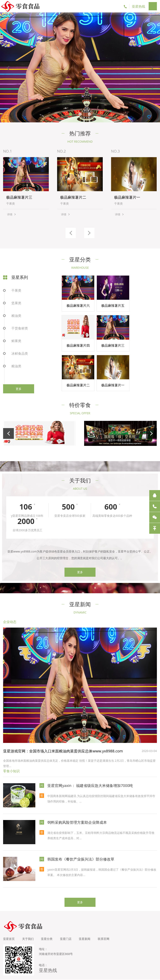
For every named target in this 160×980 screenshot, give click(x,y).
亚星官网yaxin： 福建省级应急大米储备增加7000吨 (90, 776)
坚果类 (16, 303)
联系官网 (108, 930)
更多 (19, 389)
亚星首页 (9, 930)
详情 (10, 215)
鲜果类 (16, 341)
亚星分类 (49, 930)
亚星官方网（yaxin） (113, 975)
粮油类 (16, 316)
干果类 (16, 291)
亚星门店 (68, 930)
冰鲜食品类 (20, 354)
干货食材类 (20, 328)
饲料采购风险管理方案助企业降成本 (77, 813)
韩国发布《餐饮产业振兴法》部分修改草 (81, 850)
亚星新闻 (88, 930)
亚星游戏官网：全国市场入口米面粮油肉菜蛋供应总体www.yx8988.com (63, 742)
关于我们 (29, 930)
